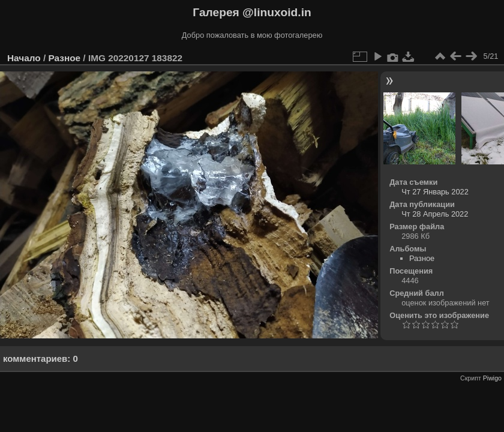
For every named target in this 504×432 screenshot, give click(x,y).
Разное (64, 58)
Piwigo (492, 378)
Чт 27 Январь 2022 (435, 192)
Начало (24, 58)
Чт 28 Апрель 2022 (435, 214)
